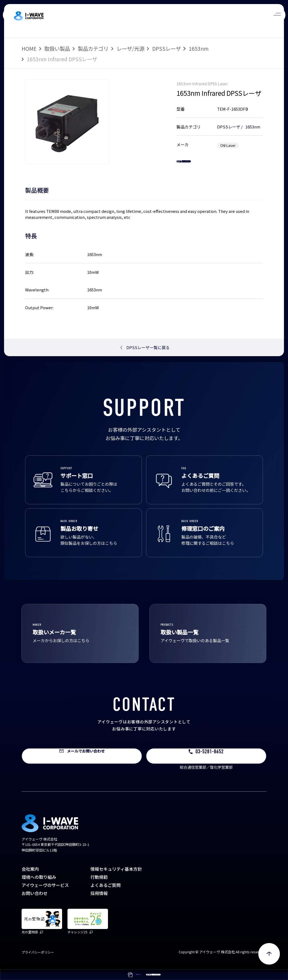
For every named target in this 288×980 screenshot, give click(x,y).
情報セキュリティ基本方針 (116, 876)
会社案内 (30, 876)
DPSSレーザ (167, 48)
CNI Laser (228, 144)
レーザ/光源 (131, 48)
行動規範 (99, 884)
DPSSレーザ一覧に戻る (144, 355)
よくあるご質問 (106, 892)
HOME (29, 48)
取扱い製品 (57, 48)
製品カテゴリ (93, 48)
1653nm (199, 48)
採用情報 (99, 900)
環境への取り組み (39, 884)
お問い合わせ (35, 900)
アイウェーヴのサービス (45, 892)
